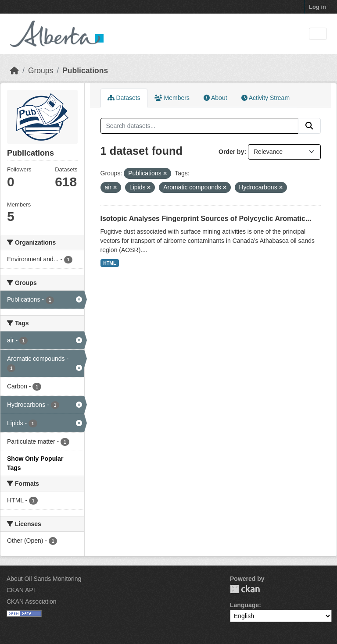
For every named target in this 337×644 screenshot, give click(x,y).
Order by (231, 152)
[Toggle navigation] (318, 34)
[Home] (14, 71)
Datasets (124, 98)
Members (172, 98)
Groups (41, 71)
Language (244, 605)
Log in (317, 7)
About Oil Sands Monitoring (44, 579)
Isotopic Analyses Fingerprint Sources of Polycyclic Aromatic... (206, 219)
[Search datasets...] (200, 126)
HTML (109, 263)
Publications (85, 71)
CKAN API (21, 590)
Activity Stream (265, 98)
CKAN (245, 589)
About (215, 98)
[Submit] (309, 126)
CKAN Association (32, 601)
